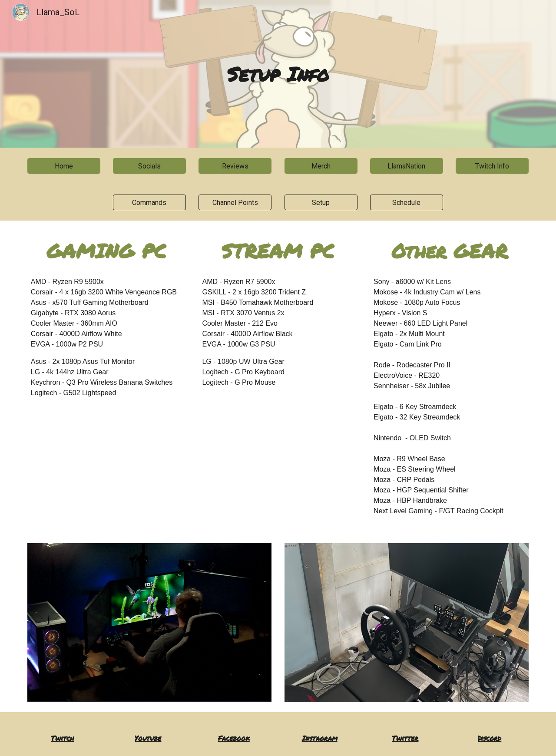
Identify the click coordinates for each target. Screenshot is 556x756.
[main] (278, 74)
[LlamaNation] (407, 166)
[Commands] (149, 203)
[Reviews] (235, 166)
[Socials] (149, 166)
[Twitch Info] (492, 166)
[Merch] (321, 166)
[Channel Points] (235, 203)
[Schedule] (407, 203)
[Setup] (321, 203)
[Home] (64, 166)
